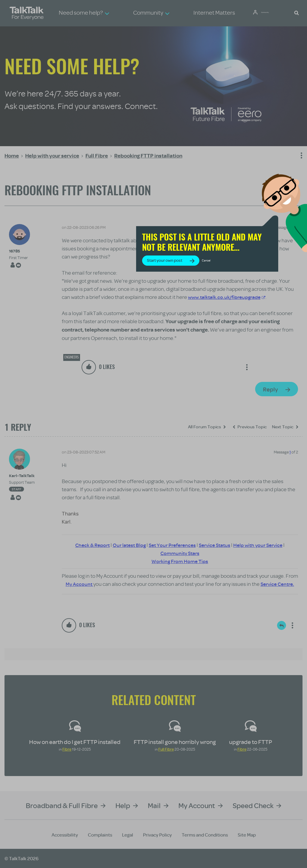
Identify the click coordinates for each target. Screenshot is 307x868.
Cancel (249, 275)
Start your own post (207, 275)
